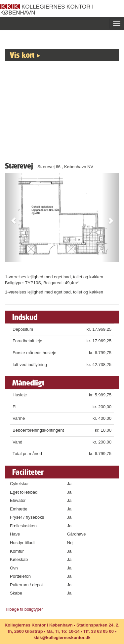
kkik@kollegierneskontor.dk (62, 638)
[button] (14, 217)
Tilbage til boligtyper (24, 609)
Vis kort (22, 55)
